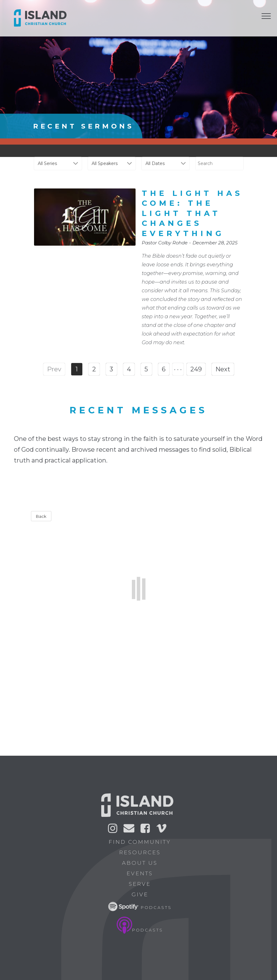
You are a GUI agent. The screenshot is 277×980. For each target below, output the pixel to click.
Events (142, 873)
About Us (142, 863)
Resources (142, 852)
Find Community (142, 842)
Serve (142, 884)
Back (41, 516)
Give (142, 894)
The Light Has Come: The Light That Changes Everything (192, 213)
